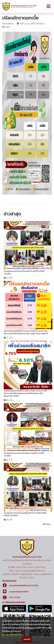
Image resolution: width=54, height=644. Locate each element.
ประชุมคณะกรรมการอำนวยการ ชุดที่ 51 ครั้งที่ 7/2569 (24, 272)
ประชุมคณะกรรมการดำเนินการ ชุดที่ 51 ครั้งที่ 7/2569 (24, 454)
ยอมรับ (27, 639)
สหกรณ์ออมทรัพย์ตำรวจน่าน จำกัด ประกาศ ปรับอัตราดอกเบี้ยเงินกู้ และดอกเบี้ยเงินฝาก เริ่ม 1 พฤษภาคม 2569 (25, 393)
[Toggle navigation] (49, 6)
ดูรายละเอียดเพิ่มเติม (12, 635)
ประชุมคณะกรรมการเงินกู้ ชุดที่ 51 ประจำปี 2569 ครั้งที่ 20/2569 (25, 514)
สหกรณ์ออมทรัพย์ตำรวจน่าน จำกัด (24, 586)
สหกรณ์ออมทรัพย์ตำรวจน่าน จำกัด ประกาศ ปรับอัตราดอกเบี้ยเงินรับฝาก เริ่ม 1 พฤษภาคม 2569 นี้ (26, 332)
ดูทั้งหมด (47, 524)
